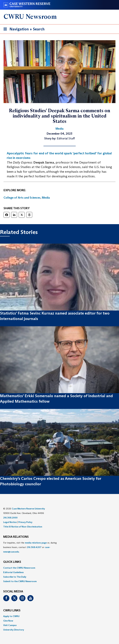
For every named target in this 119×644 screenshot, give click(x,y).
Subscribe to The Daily (15, 577)
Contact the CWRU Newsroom (19, 568)
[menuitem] (59, 568)
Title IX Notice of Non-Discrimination (23, 527)
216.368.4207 (34, 547)
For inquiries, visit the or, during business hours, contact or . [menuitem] (30, 547)
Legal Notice (10, 522)
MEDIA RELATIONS (16, 537)
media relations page (36, 543)
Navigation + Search (23, 30)
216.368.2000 (10, 518)
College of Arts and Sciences (22, 198)
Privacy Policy (25, 522)
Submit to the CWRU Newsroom (20, 581)
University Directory (14, 630)
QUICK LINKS (12, 562)
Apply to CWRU (11, 616)
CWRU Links (12, 611)
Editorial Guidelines (13, 572)
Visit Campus (10, 625)
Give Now (8, 621)
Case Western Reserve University (28, 509)
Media (46, 198)
